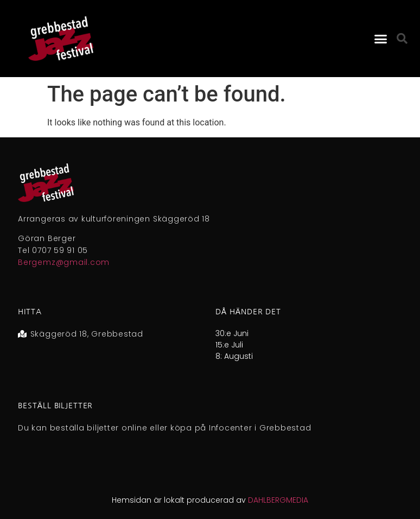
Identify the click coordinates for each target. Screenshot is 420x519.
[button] (381, 39)
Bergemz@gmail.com (64, 262)
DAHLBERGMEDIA (278, 500)
